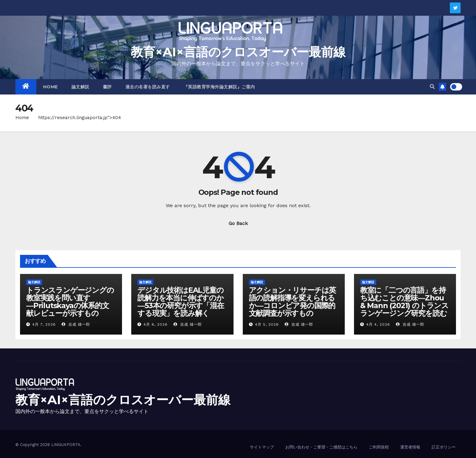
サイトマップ (262, 447)
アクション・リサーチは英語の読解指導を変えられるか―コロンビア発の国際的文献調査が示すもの (293, 302)
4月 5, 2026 (267, 324)
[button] (432, 87)
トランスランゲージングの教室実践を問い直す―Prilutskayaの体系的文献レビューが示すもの (70, 302)
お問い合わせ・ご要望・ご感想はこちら (321, 447)
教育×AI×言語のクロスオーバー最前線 (238, 52)
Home (22, 118)
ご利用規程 (379, 447)
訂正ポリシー (444, 447)
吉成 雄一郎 (76, 324)
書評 (107, 87)
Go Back (238, 223)
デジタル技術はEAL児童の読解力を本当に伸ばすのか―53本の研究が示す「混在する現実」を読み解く (181, 302)
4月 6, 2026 (156, 324)
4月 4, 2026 (378, 324)
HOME (51, 87)
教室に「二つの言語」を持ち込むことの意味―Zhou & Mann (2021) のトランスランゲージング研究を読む (404, 302)
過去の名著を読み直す (148, 87)
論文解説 (80, 87)
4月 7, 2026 (44, 324)
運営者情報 (410, 447)
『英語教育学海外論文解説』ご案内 (219, 87)
